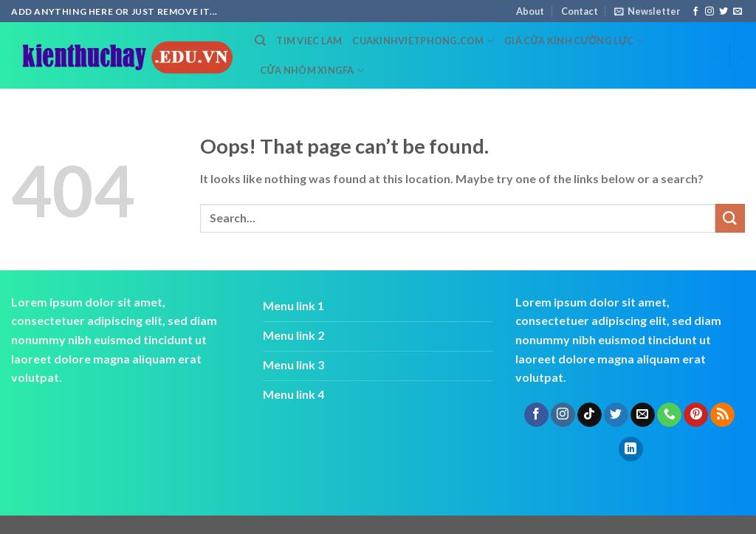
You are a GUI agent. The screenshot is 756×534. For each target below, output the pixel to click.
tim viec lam (309, 41)
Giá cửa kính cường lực (574, 41)
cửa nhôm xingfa (312, 71)
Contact (580, 11)
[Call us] (669, 415)
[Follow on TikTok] (590, 415)
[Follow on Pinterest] (696, 415)
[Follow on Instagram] (709, 12)
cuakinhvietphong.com (423, 41)
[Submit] (730, 218)
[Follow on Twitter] (724, 12)
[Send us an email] (738, 12)
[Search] (260, 41)
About (530, 11)
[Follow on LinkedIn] (631, 449)
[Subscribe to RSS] (722, 415)
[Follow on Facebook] (695, 12)
